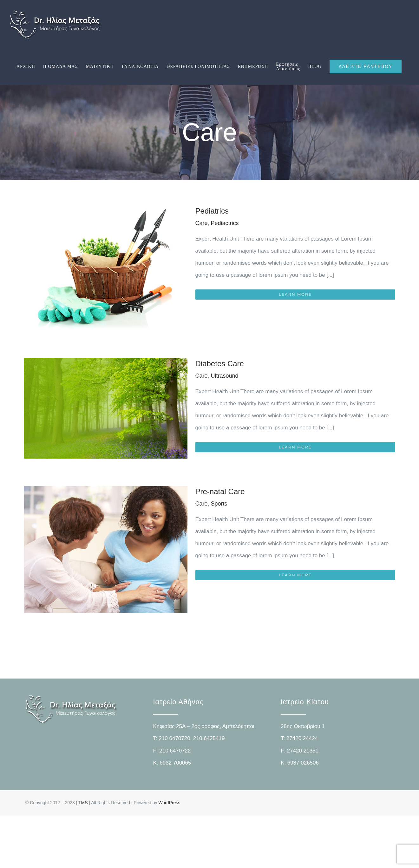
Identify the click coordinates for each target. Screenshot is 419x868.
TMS (83, 803)
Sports (219, 504)
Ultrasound (225, 376)
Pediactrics (225, 223)
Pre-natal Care (220, 491)
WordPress (169, 803)
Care (202, 223)
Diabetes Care (220, 364)
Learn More (295, 294)
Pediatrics (212, 211)
